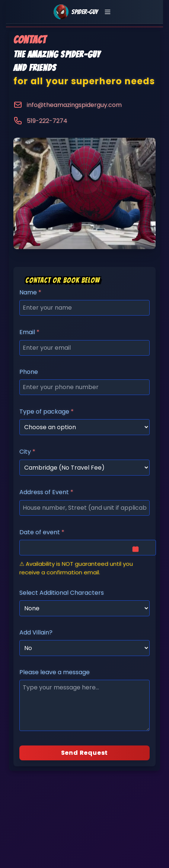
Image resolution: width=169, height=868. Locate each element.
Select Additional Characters (62, 593)
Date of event (42, 532)
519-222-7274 (47, 121)
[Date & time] (88, 548)
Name (30, 292)
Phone (29, 372)
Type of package (47, 412)
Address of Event (46, 492)
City (27, 452)
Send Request (85, 753)
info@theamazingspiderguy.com (74, 105)
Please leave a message (55, 672)
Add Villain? (36, 632)
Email (29, 332)
